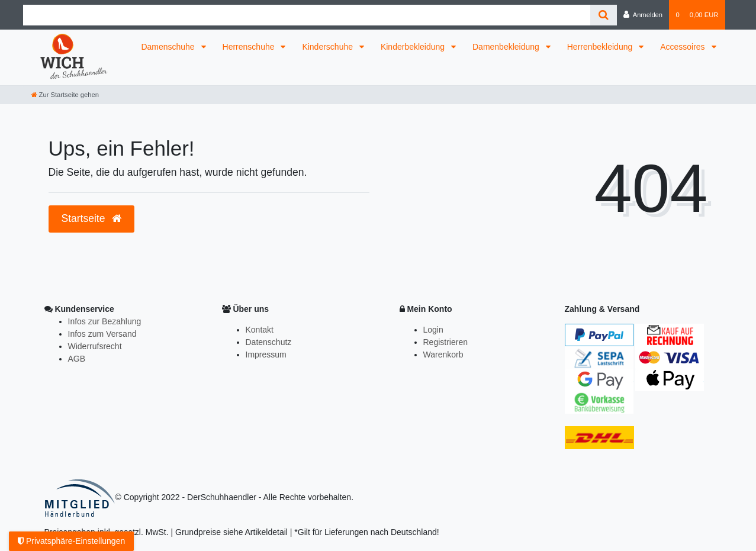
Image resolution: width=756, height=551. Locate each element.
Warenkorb (443, 355)
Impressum (266, 355)
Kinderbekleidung (414, 47)
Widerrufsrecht (95, 346)
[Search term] (307, 15)
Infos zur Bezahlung (105, 321)
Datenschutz (269, 342)
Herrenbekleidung (601, 47)
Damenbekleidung (507, 47)
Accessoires (683, 47)
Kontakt (260, 330)
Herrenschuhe (250, 47)
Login (433, 330)
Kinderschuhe (329, 47)
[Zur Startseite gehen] (65, 95)
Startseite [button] (92, 218)
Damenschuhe (169, 47)
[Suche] (604, 15)
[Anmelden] (643, 15)
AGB (77, 359)
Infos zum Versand (102, 334)
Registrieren (445, 342)
